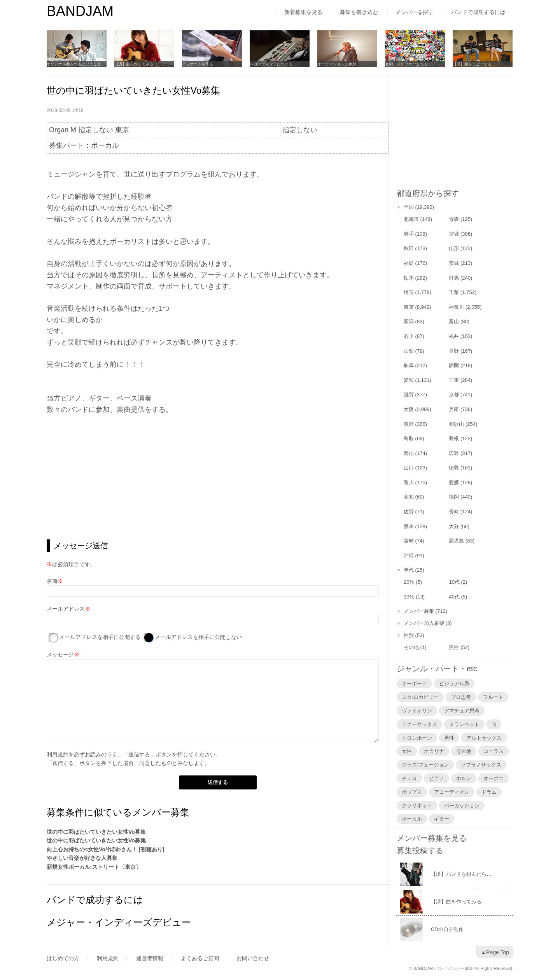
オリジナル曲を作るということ (74, 64)
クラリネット (417, 805)
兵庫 (454, 409)
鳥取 (409, 438)
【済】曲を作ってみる (134, 64)
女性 (407, 751)
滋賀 (409, 395)
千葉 (454, 292)
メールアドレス (66, 609)
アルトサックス (484, 738)
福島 (409, 263)
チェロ (409, 778)
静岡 (454, 365)
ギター (442, 819)
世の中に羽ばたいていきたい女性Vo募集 (96, 832)
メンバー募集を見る (432, 838)
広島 (454, 453)
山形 (454, 248)
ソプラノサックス (481, 765)
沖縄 (409, 556)
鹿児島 (456, 541)
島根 (454, 438)
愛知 (409, 380)
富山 (454, 321)
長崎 (454, 512)
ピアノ (437, 778)
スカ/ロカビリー (420, 697)
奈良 (409, 424)
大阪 (409, 409)
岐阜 (409, 365)
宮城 (454, 234)
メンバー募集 (419, 611)
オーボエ (493, 778)
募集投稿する (420, 850)
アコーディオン (452, 792)
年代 (409, 570)
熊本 (409, 526)
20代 (409, 582)
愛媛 (454, 482)
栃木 (409, 278)
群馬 (454, 278)
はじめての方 (63, 958)
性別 (409, 635)
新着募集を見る (303, 12)
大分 (454, 526)
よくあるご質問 (200, 958)
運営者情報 (150, 958)
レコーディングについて (271, 64)
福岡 (454, 497)
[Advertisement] (218, 477)
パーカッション (462, 805)
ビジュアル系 (454, 683)
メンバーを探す (415, 12)
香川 (409, 482)
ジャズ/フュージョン (425, 765)
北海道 (411, 219)
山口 (409, 468)
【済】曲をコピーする (472, 64)
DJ (494, 724)
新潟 (409, 321)
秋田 (409, 248)
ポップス (412, 792)
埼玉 (409, 292)
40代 (454, 597)
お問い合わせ (253, 958)
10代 (454, 582)
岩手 (409, 234)
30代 (409, 597)
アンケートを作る (198, 64)
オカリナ (434, 751)
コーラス (493, 751)
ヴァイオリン (417, 710)
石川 (409, 336)
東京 (409, 307)
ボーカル (412, 819)
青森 (454, 219)
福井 (454, 336)
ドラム (489, 792)
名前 (52, 581)
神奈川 (456, 307)
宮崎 (409, 541)
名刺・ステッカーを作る (406, 64)
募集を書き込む (359, 12)
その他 (411, 647)
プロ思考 (461, 697)
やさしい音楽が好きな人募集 (82, 858)
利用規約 (58, 754)
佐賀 (409, 512)
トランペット (464, 724)
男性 (454, 647)
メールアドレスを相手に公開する (100, 637)
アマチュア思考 (462, 710)
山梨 (409, 351)
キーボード (414, 683)
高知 (409, 497)
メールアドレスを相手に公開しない (198, 637)
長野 (454, 351)
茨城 (454, 263)
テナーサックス (419, 724)
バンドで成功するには (478, 12)
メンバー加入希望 (424, 623)
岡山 (409, 453)
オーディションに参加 (337, 64)
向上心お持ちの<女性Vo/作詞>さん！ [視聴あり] (105, 849)
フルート (493, 697)
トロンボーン (417, 738)
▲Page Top (495, 952)
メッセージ (60, 654)
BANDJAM (80, 11)
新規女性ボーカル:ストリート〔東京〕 (94, 867)
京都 (454, 395)
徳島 (454, 468)
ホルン (464, 778)
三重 (454, 380)
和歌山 (456, 424)
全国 (409, 207)
